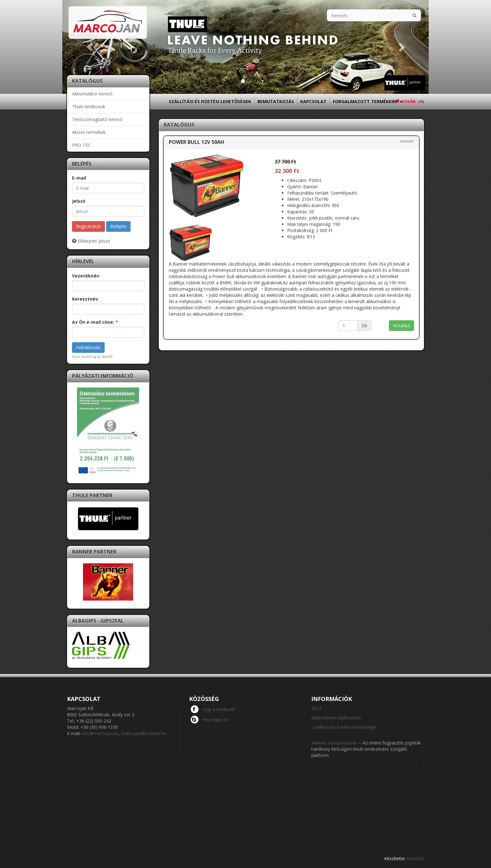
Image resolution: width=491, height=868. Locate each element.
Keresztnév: (85, 299)
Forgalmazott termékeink (367, 104)
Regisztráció (88, 226)
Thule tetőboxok (89, 107)
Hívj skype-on (210, 719)
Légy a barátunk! (213, 709)
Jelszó (79, 201)
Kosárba (401, 325)
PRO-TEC (81, 145)
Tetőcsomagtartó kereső (97, 119)
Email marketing (84, 357)
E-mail (79, 178)
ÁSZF (317, 708)
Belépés (118, 226)
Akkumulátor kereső (92, 94)
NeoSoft (415, 858)
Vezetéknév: (86, 276)
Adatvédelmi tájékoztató (336, 718)
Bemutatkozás (276, 102)
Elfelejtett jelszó (91, 241)
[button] (90, 47)
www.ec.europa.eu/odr (334, 743)
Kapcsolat (313, 102)
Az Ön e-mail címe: (95, 322)
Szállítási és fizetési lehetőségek (210, 102)
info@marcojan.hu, (101, 733)
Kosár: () (410, 102)
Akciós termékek (89, 132)
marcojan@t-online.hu (144, 733)
